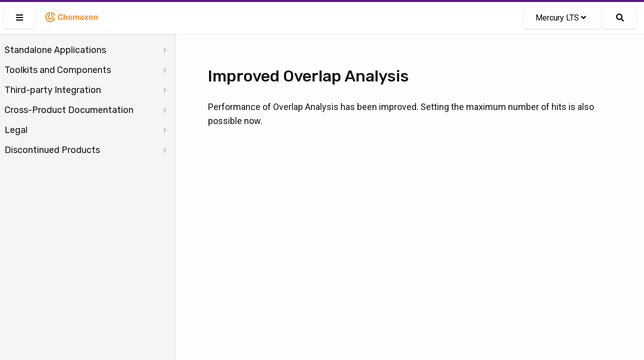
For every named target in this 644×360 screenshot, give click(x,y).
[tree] (88, 100)
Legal (16, 130)
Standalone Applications (55, 50)
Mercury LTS (561, 18)
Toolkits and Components (58, 70)
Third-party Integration (53, 90)
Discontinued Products (52, 150)
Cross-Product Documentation (69, 110)
